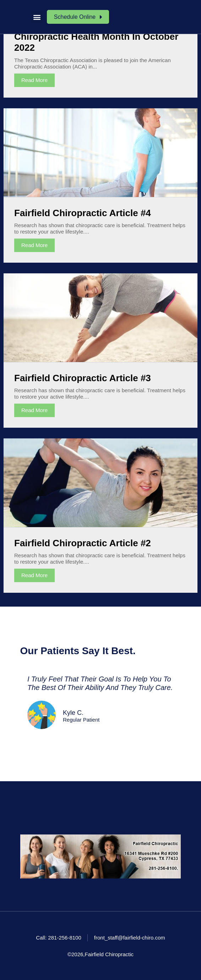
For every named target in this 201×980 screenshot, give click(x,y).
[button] (37, 17)
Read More (34, 80)
